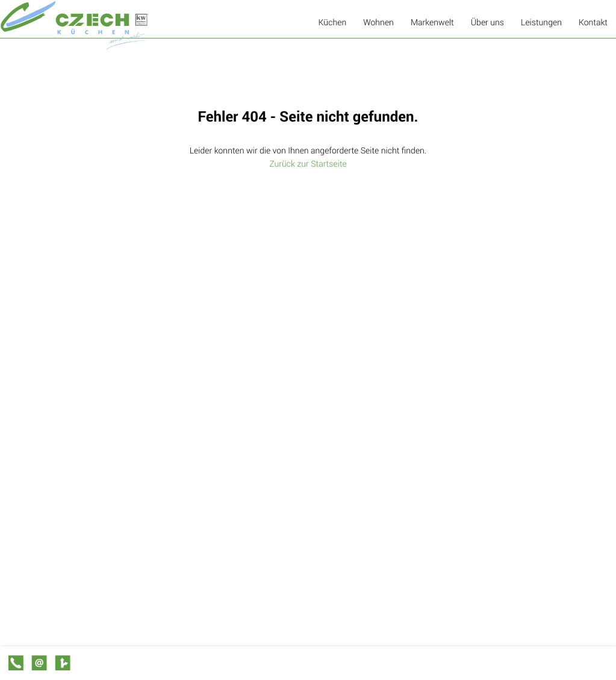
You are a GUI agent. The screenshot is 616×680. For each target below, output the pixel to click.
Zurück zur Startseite (308, 163)
